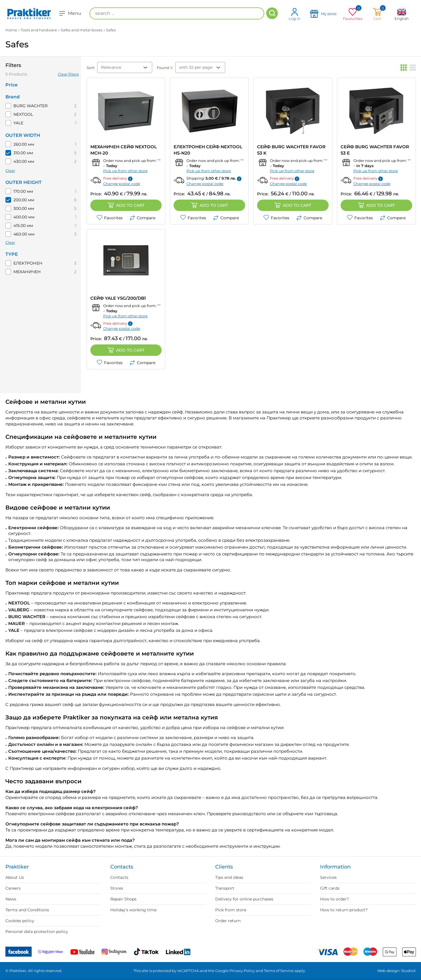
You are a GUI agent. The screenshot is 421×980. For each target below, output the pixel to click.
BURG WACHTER (30, 106)
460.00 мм (24, 234)
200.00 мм (24, 200)
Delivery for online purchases (244, 899)
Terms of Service (279, 971)
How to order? (334, 899)
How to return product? (344, 910)
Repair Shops (123, 899)
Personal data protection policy (37, 932)
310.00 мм (23, 153)
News (11, 899)
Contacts (119, 877)
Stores (117, 888)
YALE (18, 123)
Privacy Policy (242, 971)
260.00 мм (24, 144)
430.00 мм (24, 161)
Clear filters (68, 74)
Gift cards (330, 888)
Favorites (110, 218)
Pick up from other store (125, 171)
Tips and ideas (229, 877)
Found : (165, 68)
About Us (15, 877)
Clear (10, 171)
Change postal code (122, 184)
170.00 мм (23, 191)
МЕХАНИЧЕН (27, 272)
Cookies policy (20, 921)
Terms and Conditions (27, 910)
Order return (228, 921)
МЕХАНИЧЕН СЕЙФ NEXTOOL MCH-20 (124, 150)
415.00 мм (23, 226)
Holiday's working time (133, 910)
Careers (13, 888)
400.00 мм (24, 217)
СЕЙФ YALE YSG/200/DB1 (118, 298)
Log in (295, 14)
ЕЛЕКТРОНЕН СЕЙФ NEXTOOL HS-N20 (208, 150)
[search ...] (177, 13)
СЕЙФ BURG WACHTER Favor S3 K (291, 150)
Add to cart (126, 205)
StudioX (408, 971)
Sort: (91, 68)
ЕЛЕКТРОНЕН (28, 263)
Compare (142, 218)
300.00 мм (24, 208)
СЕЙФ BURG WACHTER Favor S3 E (375, 150)
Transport (225, 888)
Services (328, 877)
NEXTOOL (23, 114)
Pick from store (231, 910)
